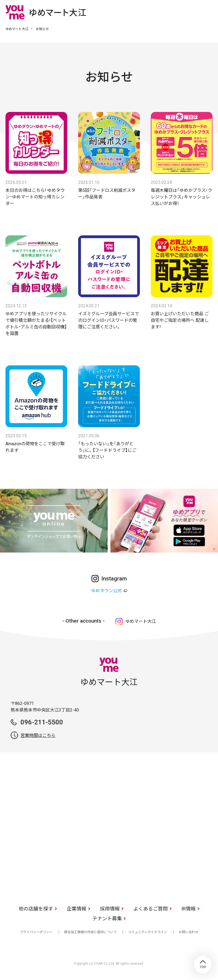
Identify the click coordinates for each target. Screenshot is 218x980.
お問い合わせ (188, 932)
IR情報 (188, 909)
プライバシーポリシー (36, 932)
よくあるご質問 (151, 909)
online (192, 12)
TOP (203, 965)
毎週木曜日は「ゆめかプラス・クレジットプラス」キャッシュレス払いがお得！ (182, 197)
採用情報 (110, 909)
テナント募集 (107, 919)
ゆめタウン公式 (107, 591)
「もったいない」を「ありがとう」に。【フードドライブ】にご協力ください (107, 450)
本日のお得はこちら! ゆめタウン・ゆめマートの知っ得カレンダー (35, 197)
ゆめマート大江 (17, 29)
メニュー (208, 12)
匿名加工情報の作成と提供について (90, 932)
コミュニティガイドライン (148, 932)
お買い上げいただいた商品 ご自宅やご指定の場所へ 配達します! (180, 320)
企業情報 (76, 909)
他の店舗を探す (36, 909)
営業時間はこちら (38, 735)
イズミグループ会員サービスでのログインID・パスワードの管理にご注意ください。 (109, 320)
